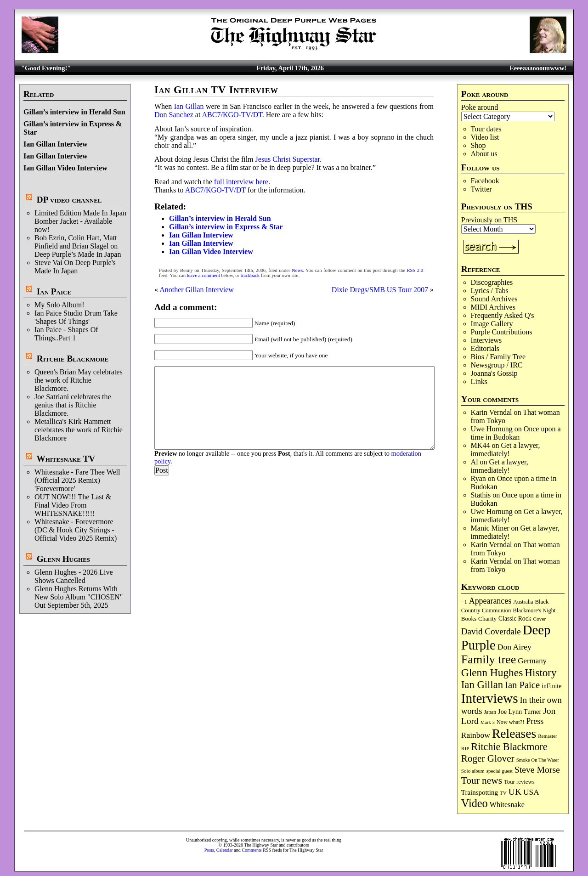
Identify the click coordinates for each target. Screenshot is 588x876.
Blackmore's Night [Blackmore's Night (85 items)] (534, 610)
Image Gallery (492, 324)
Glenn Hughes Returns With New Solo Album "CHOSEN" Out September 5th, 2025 (79, 597)
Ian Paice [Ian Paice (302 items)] (522, 685)
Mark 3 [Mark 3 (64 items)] (488, 722)
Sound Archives (494, 299)
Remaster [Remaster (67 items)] (547, 736)
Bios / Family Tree (498, 357)
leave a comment (204, 275)
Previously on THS (489, 220)
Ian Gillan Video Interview (65, 168)
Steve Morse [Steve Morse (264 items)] (537, 769)
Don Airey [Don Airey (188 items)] (514, 647)
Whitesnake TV (66, 459)
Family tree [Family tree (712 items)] (489, 659)
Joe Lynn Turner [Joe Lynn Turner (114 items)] (520, 712)
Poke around (480, 107)
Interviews (486, 340)
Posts (209, 850)
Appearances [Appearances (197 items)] (490, 601)
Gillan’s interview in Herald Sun (74, 112)
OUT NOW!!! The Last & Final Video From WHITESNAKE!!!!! (73, 505)
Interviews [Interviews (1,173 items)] (490, 698)
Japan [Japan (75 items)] (490, 712)
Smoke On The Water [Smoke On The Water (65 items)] (538, 760)
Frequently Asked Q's (503, 315)
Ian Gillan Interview (56, 144)
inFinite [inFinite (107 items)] (551, 686)
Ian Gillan (189, 106)
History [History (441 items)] (540, 673)
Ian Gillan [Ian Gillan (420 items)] (482, 685)
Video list (485, 137)
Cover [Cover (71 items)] (540, 619)
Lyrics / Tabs (490, 291)
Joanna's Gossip (494, 373)
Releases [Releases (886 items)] (514, 733)
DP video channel (69, 200)
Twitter (481, 189)
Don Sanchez (174, 115)
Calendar (225, 850)
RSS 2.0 (415, 270)
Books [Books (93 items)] (469, 619)
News (297, 270)
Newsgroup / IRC (497, 365)
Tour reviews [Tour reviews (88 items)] (519, 782)
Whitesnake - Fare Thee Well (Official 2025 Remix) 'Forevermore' (77, 480)
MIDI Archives (493, 307)
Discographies (492, 282)
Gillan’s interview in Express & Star (226, 227)
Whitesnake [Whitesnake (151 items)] (507, 805)
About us (484, 154)
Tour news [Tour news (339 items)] (482, 780)
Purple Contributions (502, 332)
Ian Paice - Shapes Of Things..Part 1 (66, 334)
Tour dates (486, 129)
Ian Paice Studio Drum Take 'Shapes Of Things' (76, 317)
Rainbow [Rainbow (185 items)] (476, 735)
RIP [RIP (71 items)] (465, 748)
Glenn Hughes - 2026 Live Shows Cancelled (74, 576)
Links (479, 381)
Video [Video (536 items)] (475, 803)
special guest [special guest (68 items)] (500, 771)
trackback (250, 275)
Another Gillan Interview (197, 290)
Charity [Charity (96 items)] (487, 619)
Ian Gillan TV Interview (216, 90)
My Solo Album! (59, 305)
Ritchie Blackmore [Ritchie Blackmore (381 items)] (509, 747)
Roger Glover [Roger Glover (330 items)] (488, 758)
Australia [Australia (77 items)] (523, 602)
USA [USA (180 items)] (531, 792)
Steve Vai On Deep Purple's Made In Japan (75, 267)
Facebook (485, 181)
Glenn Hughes (63, 559)
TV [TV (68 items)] (503, 793)
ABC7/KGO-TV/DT (232, 115)
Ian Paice (54, 291)
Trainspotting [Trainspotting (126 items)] (480, 792)
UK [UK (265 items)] (515, 791)
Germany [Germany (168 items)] (532, 661)
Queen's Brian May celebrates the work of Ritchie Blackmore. (79, 380)
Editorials (485, 348)
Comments (252, 850)
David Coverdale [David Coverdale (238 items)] (491, 631)
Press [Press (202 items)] (535, 721)
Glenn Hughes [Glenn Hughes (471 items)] (492, 673)
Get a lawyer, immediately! (506, 449)
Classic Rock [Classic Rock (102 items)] (515, 619)
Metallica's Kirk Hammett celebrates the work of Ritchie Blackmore (79, 430)
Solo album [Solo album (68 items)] (473, 771)
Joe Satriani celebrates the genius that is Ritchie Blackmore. (73, 405)
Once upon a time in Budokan (516, 433)
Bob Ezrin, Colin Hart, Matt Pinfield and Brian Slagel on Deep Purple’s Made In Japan (78, 246)
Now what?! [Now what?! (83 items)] (510, 722)
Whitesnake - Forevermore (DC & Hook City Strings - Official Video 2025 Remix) (76, 530)
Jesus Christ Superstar (288, 159)
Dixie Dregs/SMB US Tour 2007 (380, 290)
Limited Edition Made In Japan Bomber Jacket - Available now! (80, 221)
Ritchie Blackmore (73, 359)
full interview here (241, 182)
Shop (478, 145)
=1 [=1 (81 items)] (464, 602)
